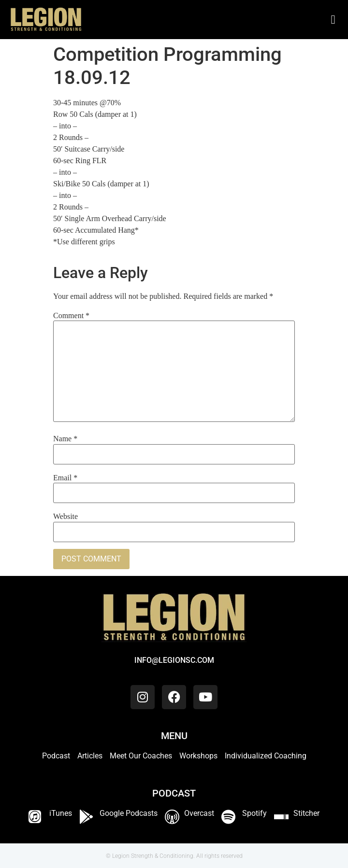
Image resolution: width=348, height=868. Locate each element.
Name (65, 439)
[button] (333, 20)
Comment (71, 316)
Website (65, 517)
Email (65, 478)
